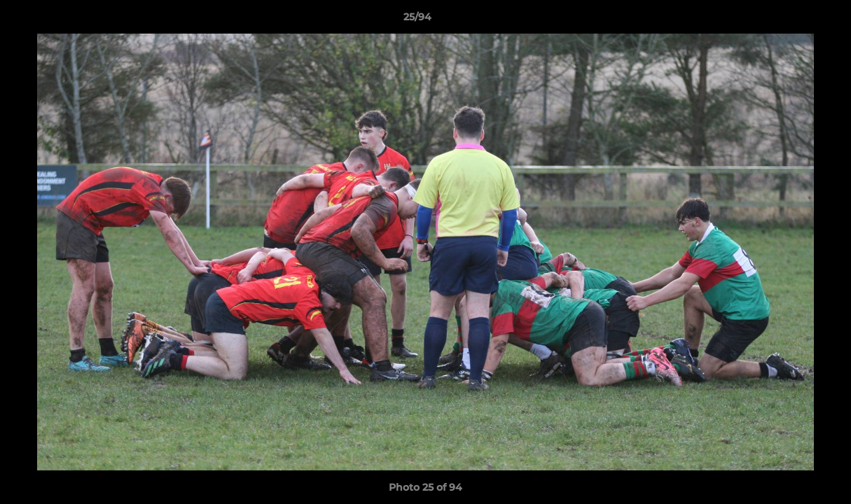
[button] (792, 20)
